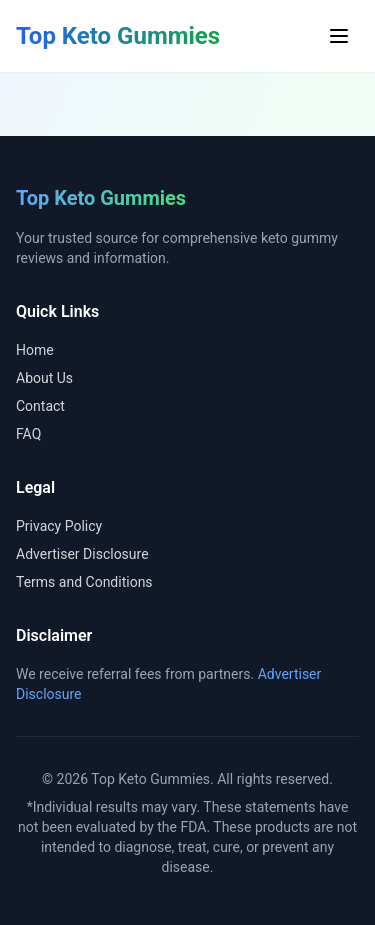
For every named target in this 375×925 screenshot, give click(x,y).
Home (35, 350)
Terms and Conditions (84, 582)
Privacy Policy (59, 526)
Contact (40, 406)
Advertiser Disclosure (82, 554)
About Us (44, 378)
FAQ (28, 434)
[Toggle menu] (339, 36)
